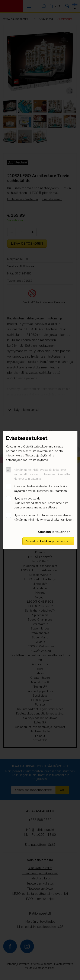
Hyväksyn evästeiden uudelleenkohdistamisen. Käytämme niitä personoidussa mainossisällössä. (41, 503)
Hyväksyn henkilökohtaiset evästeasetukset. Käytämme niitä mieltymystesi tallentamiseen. (44, 517)
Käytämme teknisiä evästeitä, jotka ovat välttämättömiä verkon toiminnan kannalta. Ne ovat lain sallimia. (42, 474)
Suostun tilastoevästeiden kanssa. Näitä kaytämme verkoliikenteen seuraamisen (41, 489)
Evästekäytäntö (38, 460)
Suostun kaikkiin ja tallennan (48, 541)
